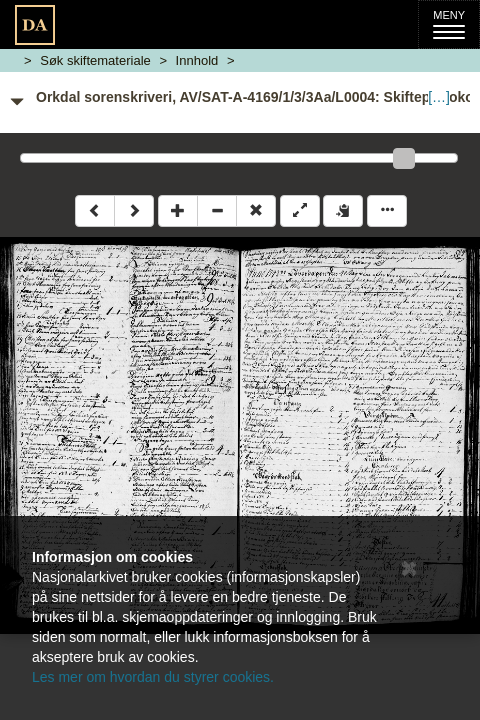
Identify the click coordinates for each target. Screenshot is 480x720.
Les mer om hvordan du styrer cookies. (153, 677)
